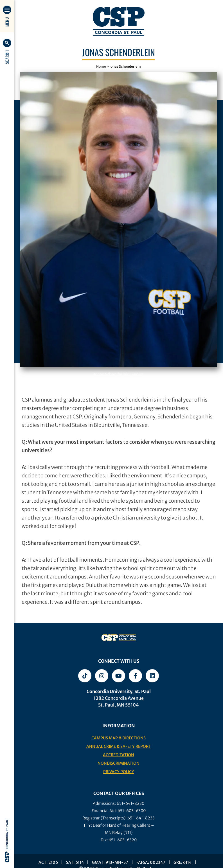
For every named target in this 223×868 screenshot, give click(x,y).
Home (101, 66)
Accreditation (119, 755)
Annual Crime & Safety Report (119, 746)
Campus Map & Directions (119, 738)
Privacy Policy (119, 772)
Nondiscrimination (119, 763)
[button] (7, 51)
